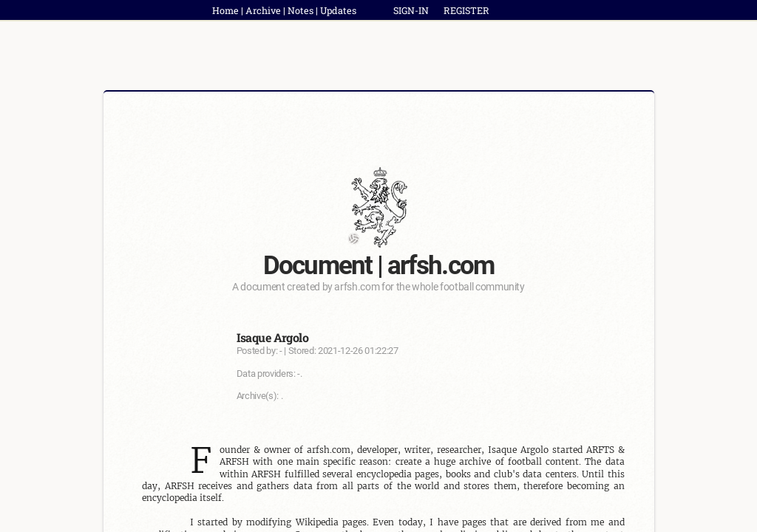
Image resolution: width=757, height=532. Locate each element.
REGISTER (466, 10)
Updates (338, 10)
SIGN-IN (411, 10)
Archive (263, 10)
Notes (301, 10)
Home (225, 10)
